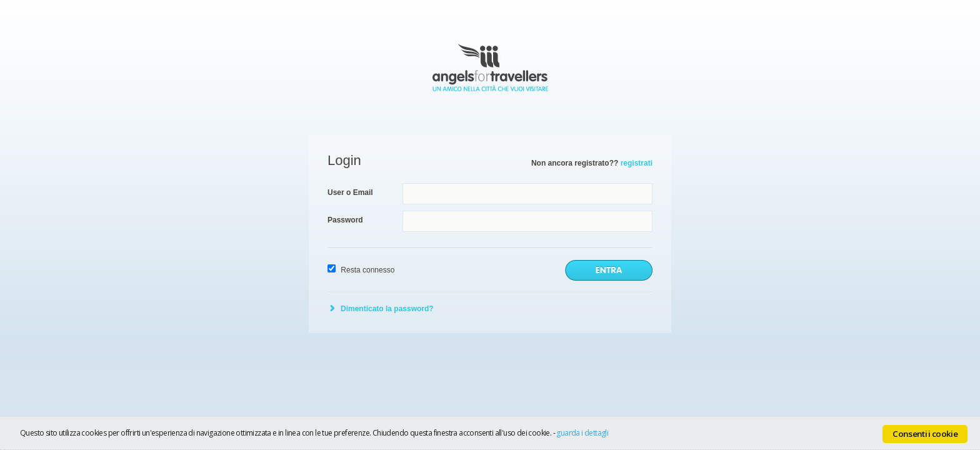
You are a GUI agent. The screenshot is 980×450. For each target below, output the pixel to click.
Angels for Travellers (490, 67)
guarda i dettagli (582, 433)
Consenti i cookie (925, 434)
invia (609, 270)
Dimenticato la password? (387, 309)
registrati (637, 163)
